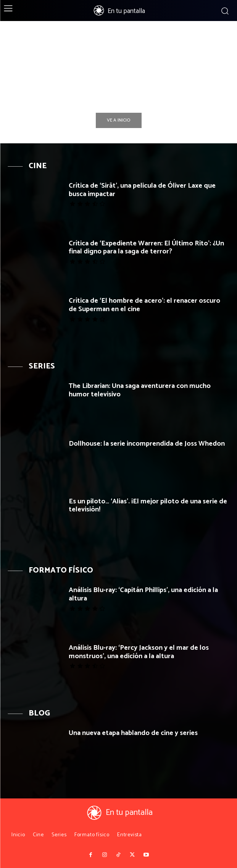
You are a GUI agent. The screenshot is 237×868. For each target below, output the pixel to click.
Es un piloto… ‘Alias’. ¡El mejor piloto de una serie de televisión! (148, 506)
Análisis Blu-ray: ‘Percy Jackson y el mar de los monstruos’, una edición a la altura (139, 652)
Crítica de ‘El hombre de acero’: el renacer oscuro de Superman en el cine (144, 305)
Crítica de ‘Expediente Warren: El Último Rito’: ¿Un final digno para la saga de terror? (146, 248)
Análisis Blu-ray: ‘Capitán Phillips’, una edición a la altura (143, 594)
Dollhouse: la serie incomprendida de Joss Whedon (147, 444)
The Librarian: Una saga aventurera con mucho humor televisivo (140, 390)
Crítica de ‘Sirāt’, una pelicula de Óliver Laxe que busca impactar (142, 190)
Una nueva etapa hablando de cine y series (133, 733)
